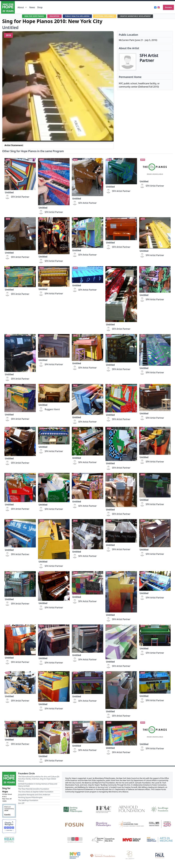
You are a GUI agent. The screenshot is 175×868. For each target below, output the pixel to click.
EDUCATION (50, 16)
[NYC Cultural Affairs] (132, 840)
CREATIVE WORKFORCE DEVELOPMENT (141, 16)
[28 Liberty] (132, 855)
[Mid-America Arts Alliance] (75, 840)
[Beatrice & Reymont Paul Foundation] (160, 855)
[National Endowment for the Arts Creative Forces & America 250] (160, 824)
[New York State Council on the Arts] (103, 840)
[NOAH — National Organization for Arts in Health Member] (9, 840)
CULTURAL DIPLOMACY (107, 16)
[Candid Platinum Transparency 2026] (9, 811)
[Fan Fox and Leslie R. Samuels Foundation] (103, 855)
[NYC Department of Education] (75, 855)
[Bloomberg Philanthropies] (103, 824)
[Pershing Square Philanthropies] (75, 809)
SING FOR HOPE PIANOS (27, 16)
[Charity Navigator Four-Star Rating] (9, 826)
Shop (40, 7)
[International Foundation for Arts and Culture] (103, 809)
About (22, 7)
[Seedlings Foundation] (160, 809)
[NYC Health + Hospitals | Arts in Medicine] (160, 840)
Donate (168, 7)
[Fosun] (75, 824)
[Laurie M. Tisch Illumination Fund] (132, 824)
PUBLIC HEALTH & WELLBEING (76, 16)
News (32, 7)
